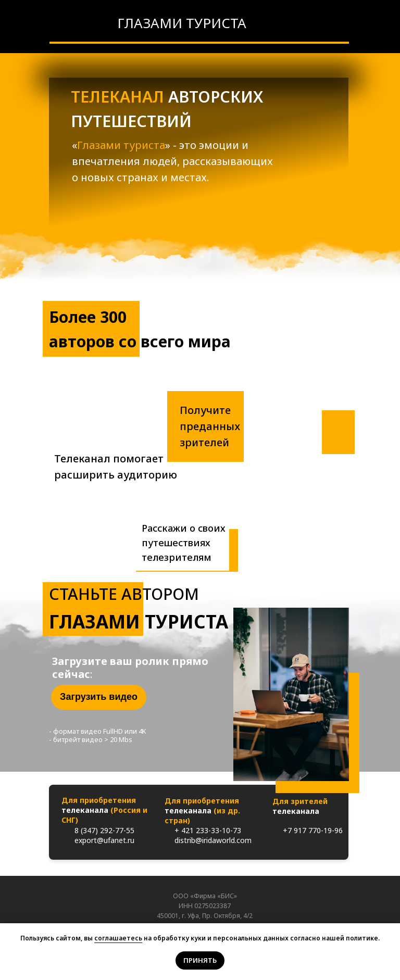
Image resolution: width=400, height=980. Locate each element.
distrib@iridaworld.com (213, 840)
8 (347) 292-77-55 (104, 830)
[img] (95, 22)
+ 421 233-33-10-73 (208, 830)
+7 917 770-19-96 (313, 830)
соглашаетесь (118, 938)
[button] (99, 697)
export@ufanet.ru (104, 840)
